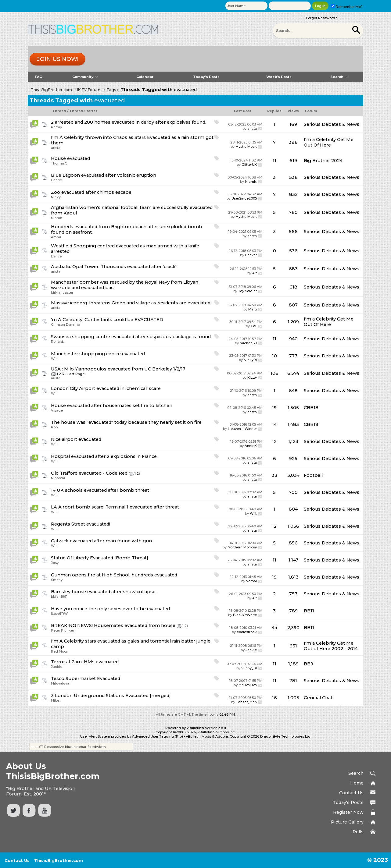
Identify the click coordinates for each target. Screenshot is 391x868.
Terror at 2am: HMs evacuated (85, 662)
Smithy (57, 580)
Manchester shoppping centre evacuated (98, 354)
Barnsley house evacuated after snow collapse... (105, 592)
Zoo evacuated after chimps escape (91, 192)
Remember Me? (347, 7)
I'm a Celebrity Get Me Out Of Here (329, 142)
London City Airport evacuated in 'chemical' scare (106, 388)
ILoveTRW (59, 614)
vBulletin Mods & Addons (207, 736)
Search (339, 77)
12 (274, 441)
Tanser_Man (246, 702)
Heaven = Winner (242, 429)
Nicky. (56, 197)
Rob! (55, 427)
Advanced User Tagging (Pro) (158, 736)
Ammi (56, 237)
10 (274, 356)
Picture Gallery (347, 822)
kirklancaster (62, 292)
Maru (253, 309)
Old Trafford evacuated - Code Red (89, 473)
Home (357, 783)
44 (274, 628)
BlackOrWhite (245, 615)
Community (85, 77)
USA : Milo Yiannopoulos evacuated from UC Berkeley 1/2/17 (118, 369)
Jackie (251, 650)
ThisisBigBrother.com (59, 860)
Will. (54, 359)
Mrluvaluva (60, 683)
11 (274, 161)
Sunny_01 (249, 668)
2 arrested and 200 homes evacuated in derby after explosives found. (129, 122)
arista (252, 129)
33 (274, 475)
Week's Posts (279, 77)
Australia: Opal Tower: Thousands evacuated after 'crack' (114, 267)
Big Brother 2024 (323, 161)
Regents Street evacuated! (81, 524)
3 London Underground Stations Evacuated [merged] (111, 696)
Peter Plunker (63, 630)
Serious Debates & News (332, 124)
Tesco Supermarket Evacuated (86, 678)
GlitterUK (249, 165)
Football (313, 475)
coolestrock (247, 632)
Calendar (145, 77)
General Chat (318, 698)
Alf (255, 273)
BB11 (309, 611)
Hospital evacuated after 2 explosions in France (104, 456)
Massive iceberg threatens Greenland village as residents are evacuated (131, 303)
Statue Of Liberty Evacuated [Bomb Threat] (100, 558)
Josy (55, 563)
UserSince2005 (244, 198)
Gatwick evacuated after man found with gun (101, 541)
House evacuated (70, 158)
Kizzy (252, 377)
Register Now (348, 812)
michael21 (248, 343)
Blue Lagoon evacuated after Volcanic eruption (104, 175)
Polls (358, 832)
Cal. (254, 326)
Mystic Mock (246, 147)
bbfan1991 (59, 597)
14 (274, 424)
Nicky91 (250, 360)
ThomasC (59, 163)
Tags (111, 90)
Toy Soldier (248, 291)
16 (274, 698)
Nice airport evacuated (76, 439)
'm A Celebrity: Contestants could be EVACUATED (107, 320)
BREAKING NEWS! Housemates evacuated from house (113, 625)
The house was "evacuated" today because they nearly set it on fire (126, 422)
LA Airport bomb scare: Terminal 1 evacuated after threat (115, 507)
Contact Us (351, 793)
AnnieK (251, 446)
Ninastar (58, 478)
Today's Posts (206, 77)
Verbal (251, 581)
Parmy (56, 127)
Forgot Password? (321, 18)
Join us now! (58, 59)
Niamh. (251, 182)
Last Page (76, 374)
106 (274, 373)
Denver (57, 256)
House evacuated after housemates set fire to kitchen (112, 406)
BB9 (308, 664)
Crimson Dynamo (65, 324)
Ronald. (57, 342)
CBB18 (311, 408)
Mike (55, 700)
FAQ (39, 77)
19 (274, 408)
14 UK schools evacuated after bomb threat (100, 490)
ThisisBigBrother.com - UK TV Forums (66, 90)
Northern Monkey (242, 547)
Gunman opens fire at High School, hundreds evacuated (114, 575)
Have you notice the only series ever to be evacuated (110, 609)
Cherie (56, 180)
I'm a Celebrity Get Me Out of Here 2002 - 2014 (331, 646)
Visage (57, 410)
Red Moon (60, 651)
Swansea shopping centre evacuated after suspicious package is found (131, 337)
